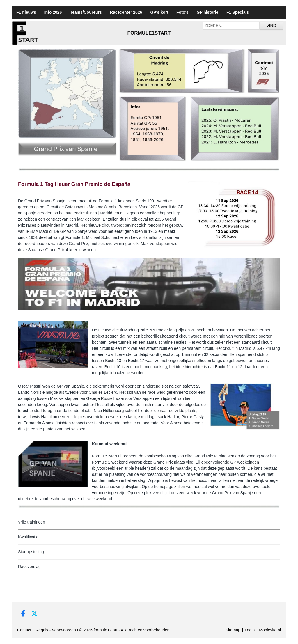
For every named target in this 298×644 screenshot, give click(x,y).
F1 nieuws (26, 12)
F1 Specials (238, 12)
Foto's (182, 12)
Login (250, 630)
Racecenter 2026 (126, 12)
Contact (24, 630)
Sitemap (233, 630)
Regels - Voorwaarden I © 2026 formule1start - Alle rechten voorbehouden (102, 630)
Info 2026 (53, 12)
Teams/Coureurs (86, 12)
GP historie (207, 12)
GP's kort (159, 12)
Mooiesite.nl (270, 630)
